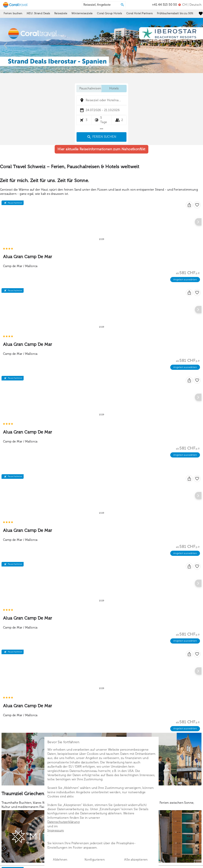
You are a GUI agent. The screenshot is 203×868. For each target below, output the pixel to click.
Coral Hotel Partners (139, 13)
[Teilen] (189, 220)
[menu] (190, 5)
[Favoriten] (197, 220)
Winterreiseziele (82, 13)
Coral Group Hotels (109, 13)
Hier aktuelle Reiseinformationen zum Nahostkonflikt (101, 164)
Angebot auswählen (185, 277)
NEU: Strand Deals (38, 13)
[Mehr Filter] (101, 129)
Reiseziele (61, 13)
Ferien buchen (13, 13)
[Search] (122, 5)
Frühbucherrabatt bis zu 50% (175, 13)
